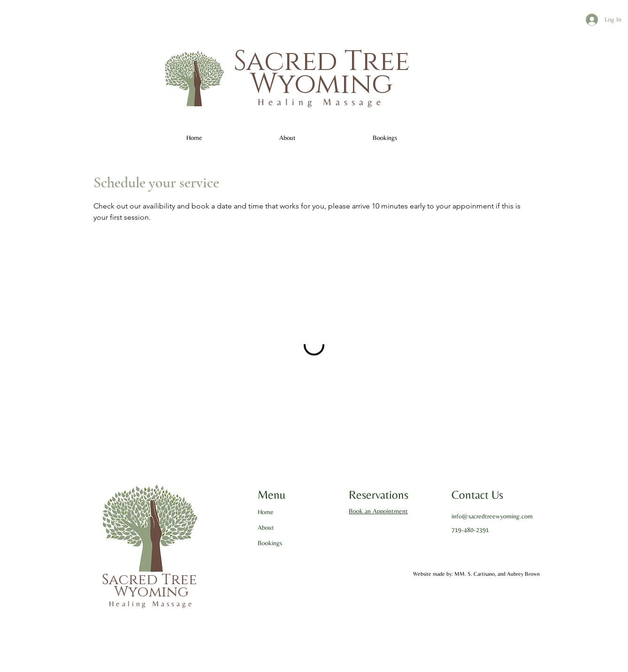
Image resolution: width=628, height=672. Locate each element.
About (266, 527)
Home (266, 512)
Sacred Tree (322, 62)
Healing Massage (321, 102)
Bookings (270, 543)
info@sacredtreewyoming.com (492, 516)
